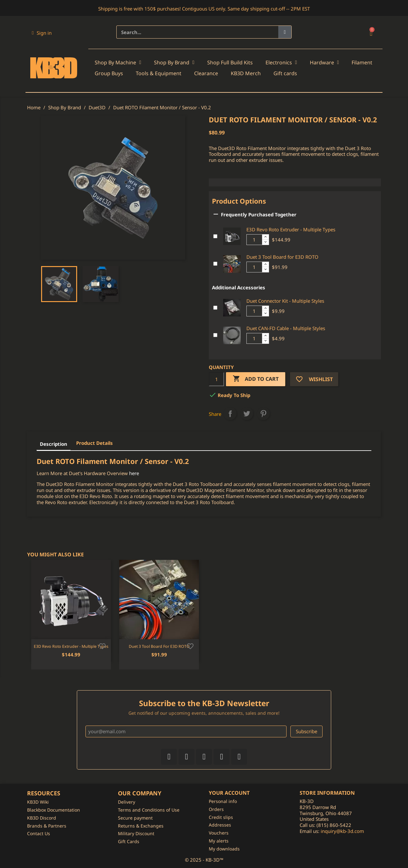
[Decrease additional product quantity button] (266, 242)
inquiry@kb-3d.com (342, 831)
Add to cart (256, 379)
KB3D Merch (246, 73)
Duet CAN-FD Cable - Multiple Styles (286, 328)
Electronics (281, 62)
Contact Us (39, 833)
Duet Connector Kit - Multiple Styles (285, 301)
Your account (229, 793)
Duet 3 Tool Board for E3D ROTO (282, 257)
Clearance (206, 73)
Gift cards (285, 73)
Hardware (324, 62)
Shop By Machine (118, 62)
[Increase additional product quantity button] (266, 237)
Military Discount (136, 833)
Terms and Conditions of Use (149, 810)
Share (230, 414)
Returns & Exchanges (141, 826)
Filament (362, 62)
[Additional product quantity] (254, 240)
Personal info (223, 801)
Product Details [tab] (95, 443)
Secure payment (135, 818)
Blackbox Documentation (54, 810)
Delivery (127, 802)
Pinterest (263, 414)
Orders (216, 809)
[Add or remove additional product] (215, 236)
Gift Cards (129, 841)
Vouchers (219, 833)
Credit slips (221, 817)
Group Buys (109, 73)
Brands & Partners (47, 826)
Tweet (247, 414)
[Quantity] (216, 379)
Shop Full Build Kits (230, 62)
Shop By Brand (174, 62)
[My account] (42, 33)
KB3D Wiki (38, 802)
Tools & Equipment (159, 73)
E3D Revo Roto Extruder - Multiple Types (291, 229)
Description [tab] (54, 444)
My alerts (219, 841)
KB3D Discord (42, 818)
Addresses (220, 825)
